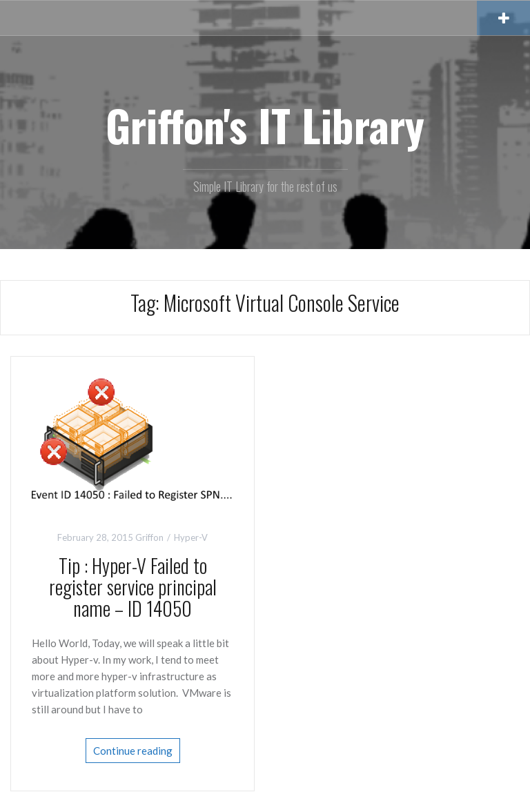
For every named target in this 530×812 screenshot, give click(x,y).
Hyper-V (191, 537)
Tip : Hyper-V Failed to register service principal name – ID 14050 (133, 587)
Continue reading (133, 751)
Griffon (149, 537)
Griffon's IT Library (265, 125)
